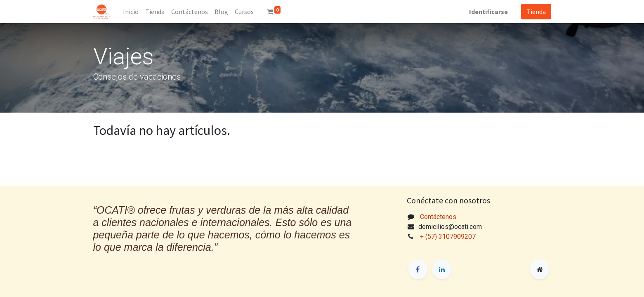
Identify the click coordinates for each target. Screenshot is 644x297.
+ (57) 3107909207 (449, 237)
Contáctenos (438, 217)
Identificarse (488, 12)
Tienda (536, 12)
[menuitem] (131, 12)
